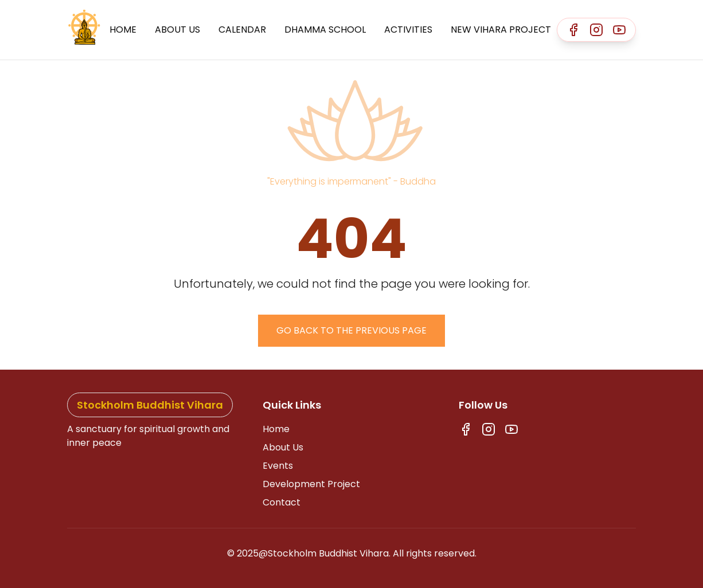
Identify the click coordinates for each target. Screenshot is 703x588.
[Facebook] (573, 30)
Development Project (311, 484)
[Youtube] (619, 30)
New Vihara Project (501, 30)
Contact (282, 502)
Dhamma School (325, 30)
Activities (408, 30)
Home (123, 30)
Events (278, 466)
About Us (177, 30)
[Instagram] (596, 30)
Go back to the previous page (351, 330)
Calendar (242, 30)
